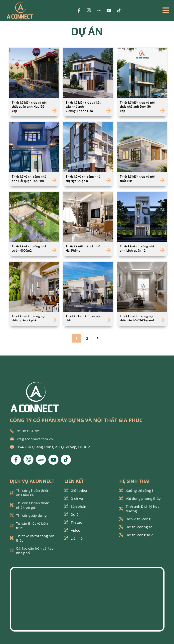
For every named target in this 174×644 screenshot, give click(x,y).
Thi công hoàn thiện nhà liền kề (30, 493)
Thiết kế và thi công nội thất (32, 538)
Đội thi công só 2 (136, 535)
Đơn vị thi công (135, 519)
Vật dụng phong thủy (140, 499)
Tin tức (73, 522)
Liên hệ (74, 538)
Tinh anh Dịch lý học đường (139, 509)
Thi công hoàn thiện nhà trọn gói (30, 505)
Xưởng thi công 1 (136, 491)
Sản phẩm (76, 506)
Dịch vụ (74, 499)
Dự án (73, 514)
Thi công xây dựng (28, 515)
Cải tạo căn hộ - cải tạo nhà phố (32, 551)
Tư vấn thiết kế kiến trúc (29, 526)
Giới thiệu (76, 491)
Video (72, 530)
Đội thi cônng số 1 (137, 527)
